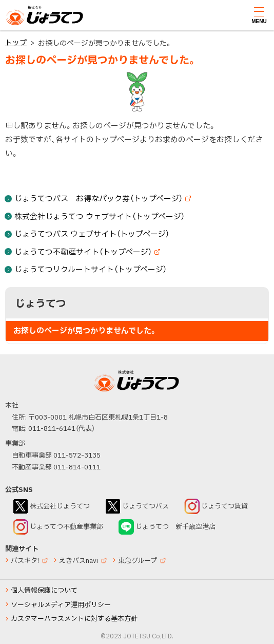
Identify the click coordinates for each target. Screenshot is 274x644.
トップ (16, 43)
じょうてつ (26, 25)
